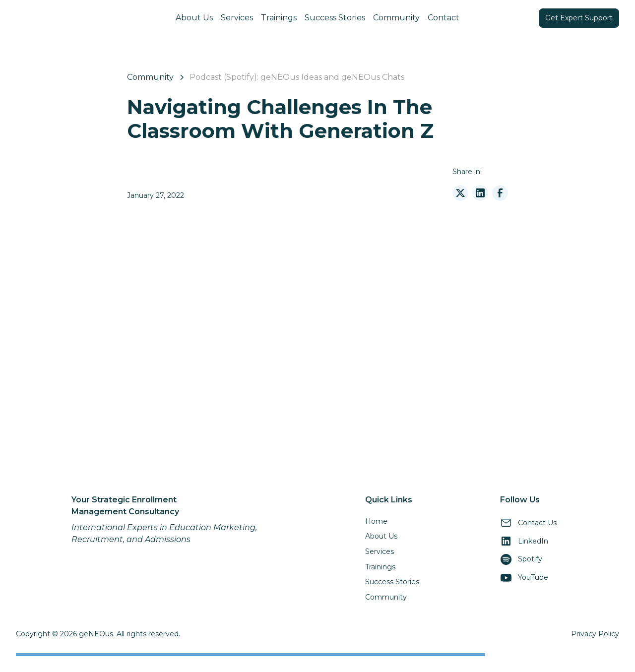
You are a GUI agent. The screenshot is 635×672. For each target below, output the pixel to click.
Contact (444, 18)
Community (396, 18)
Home (376, 521)
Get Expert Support (579, 18)
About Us (194, 18)
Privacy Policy (595, 634)
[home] (79, 18)
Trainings (279, 18)
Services (237, 18)
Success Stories (335, 18)
